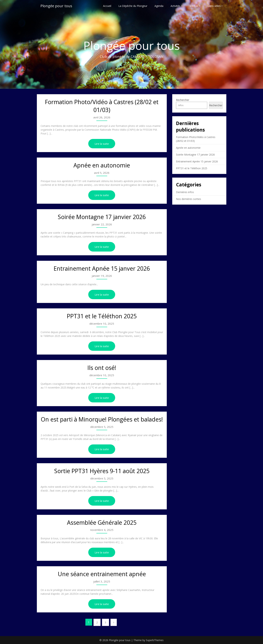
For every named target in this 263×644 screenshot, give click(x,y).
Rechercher (183, 100)
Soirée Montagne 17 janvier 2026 (102, 217)
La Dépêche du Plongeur (133, 6)
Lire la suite (102, 144)
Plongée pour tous (56, 6)
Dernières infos (185, 192)
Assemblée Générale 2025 (102, 522)
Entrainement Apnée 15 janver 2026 (102, 268)
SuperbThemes (155, 640)
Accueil (107, 6)
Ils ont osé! (102, 368)
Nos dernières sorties (189, 199)
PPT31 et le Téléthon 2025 (102, 316)
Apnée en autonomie (102, 165)
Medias (194, 6)
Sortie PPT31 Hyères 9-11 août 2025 (102, 471)
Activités (175, 6)
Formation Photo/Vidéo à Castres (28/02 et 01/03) (102, 106)
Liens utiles (214, 6)
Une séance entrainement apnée (102, 574)
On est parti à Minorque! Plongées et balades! (102, 419)
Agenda (159, 6)
